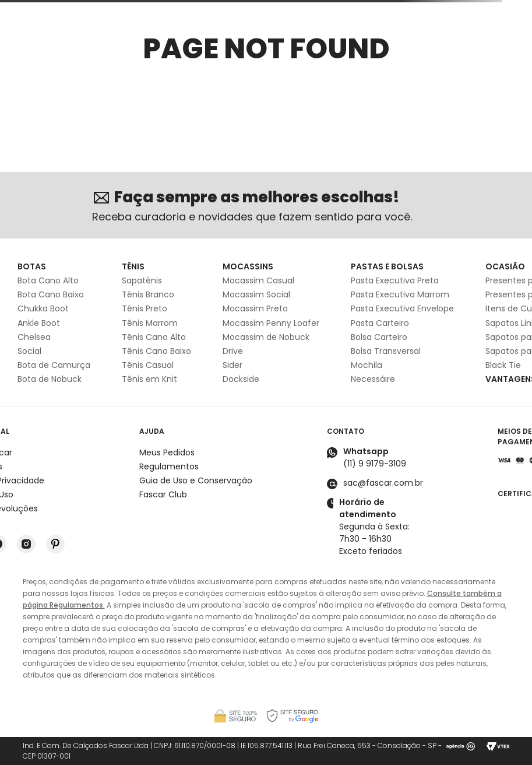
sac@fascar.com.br (383, 483)
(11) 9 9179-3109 (375, 464)
